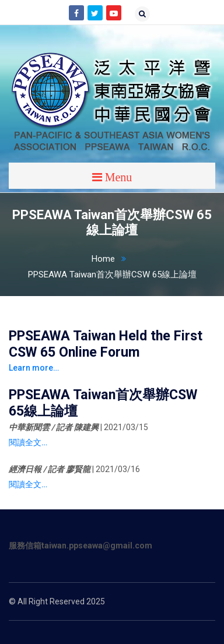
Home (112, 259)
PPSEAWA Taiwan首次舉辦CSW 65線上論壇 (112, 275)
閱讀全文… (28, 442)
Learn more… (34, 368)
